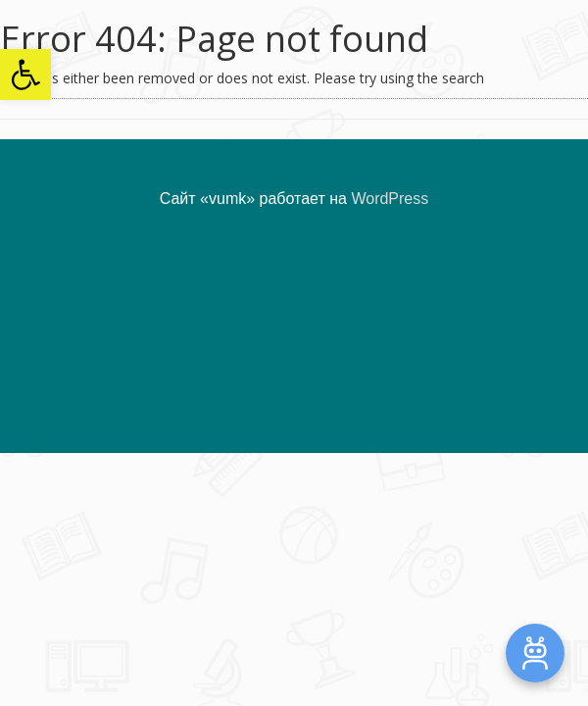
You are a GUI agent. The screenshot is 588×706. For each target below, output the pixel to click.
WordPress (390, 199)
